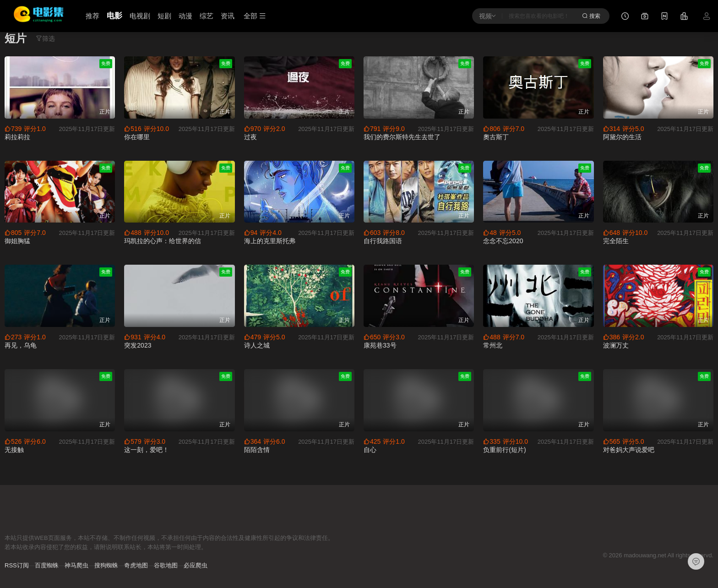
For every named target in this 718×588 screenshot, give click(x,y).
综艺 (207, 16)
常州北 (493, 345)
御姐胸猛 (17, 241)
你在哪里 (137, 137)
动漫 (185, 16)
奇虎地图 (136, 565)
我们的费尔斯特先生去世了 (402, 137)
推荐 (92, 16)
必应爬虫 (196, 565)
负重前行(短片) (504, 450)
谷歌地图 (166, 565)
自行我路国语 (383, 241)
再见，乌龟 (21, 345)
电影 (114, 16)
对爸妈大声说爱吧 (629, 450)
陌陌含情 (257, 450)
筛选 (45, 38)
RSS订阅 (17, 565)
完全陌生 (616, 241)
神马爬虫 (76, 565)
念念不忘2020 (503, 241)
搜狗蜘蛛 (106, 565)
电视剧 (140, 16)
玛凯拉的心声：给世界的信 (163, 241)
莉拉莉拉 (17, 137)
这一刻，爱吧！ (147, 450)
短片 (16, 38)
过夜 (250, 137)
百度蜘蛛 (47, 565)
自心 (370, 450)
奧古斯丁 (496, 137)
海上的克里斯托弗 (270, 241)
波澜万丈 (616, 345)
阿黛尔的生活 (622, 137)
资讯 (228, 16)
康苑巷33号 (380, 345)
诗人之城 (257, 345)
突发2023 (138, 345)
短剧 (164, 16)
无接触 (14, 450)
